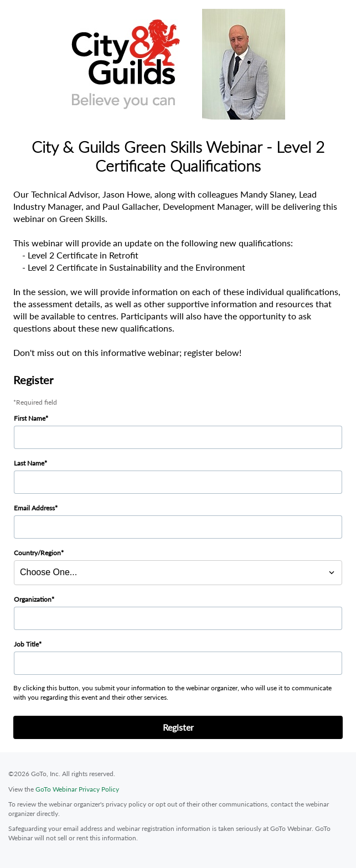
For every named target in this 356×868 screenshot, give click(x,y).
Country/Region (37, 553)
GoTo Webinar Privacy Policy (77, 789)
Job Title (26, 644)
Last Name (29, 463)
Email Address (34, 508)
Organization (33, 599)
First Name (30, 418)
